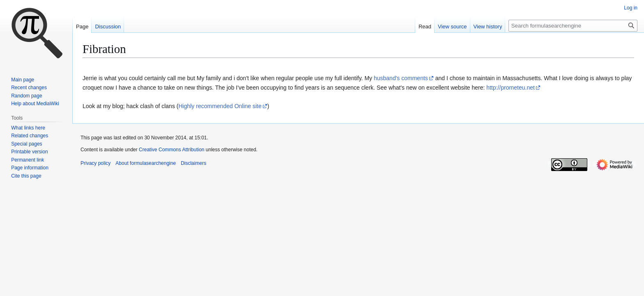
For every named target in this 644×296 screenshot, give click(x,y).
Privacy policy (95, 163)
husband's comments (401, 78)
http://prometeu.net (511, 88)
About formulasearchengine (146, 163)
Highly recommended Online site (220, 106)
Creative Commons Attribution (171, 150)
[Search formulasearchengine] (573, 26)
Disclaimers (193, 163)
